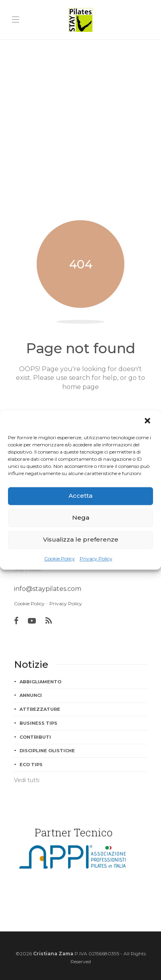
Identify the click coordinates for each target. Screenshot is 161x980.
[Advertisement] (80, 124)
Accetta (80, 496)
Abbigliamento (40, 682)
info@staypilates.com (48, 589)
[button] (148, 421)
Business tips (38, 723)
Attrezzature (40, 709)
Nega (81, 517)
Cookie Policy (60, 558)
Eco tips (31, 765)
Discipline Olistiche (47, 751)
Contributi (35, 737)
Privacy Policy (96, 558)
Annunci (31, 695)
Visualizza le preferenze (81, 539)
